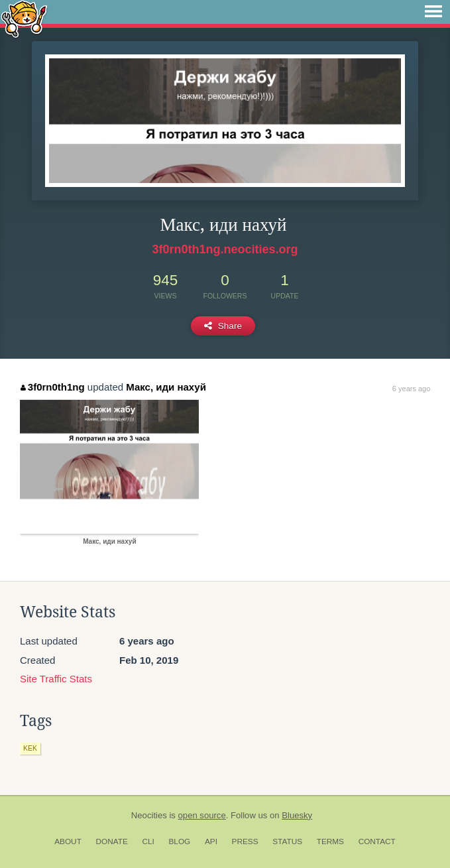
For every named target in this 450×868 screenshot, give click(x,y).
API (211, 841)
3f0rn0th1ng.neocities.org (225, 249)
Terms (330, 841)
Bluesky (297, 815)
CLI (148, 841)
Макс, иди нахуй (166, 387)
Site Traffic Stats (56, 679)
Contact (377, 841)
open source (202, 815)
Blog (179, 841)
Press (245, 841)
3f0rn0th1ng (52, 387)
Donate (112, 841)
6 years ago (411, 389)
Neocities (149, 815)
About (68, 841)
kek (30, 748)
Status (287, 841)
